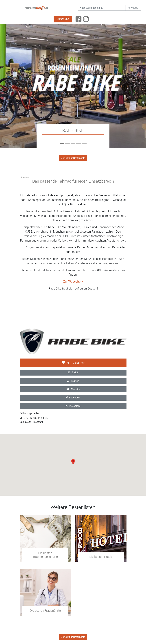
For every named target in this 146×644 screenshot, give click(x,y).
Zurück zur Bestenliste (73, 158)
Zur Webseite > (73, 282)
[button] (11, 86)
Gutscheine (63, 19)
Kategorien (133, 8)
